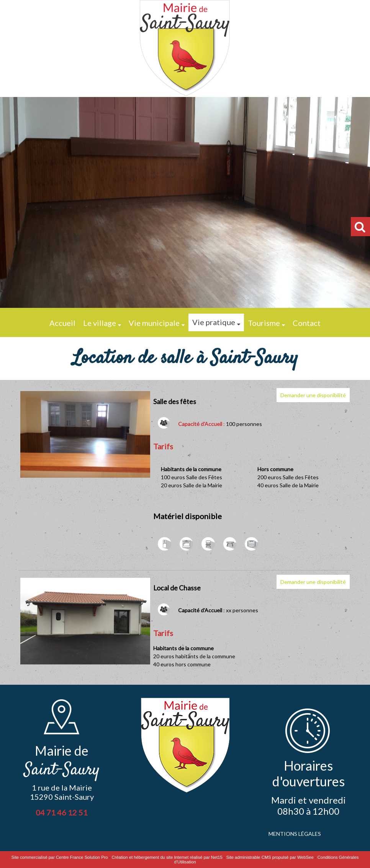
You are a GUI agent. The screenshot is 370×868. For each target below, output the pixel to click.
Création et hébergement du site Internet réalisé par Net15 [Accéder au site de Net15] (167, 857)
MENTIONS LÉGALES (295, 834)
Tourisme (264, 323)
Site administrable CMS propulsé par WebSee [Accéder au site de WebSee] (270, 857)
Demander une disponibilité (313, 395)
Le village (100, 323)
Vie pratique (214, 322)
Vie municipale (154, 323)
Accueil (62, 323)
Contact (307, 323)
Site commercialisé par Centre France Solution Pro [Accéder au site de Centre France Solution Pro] (60, 857)
